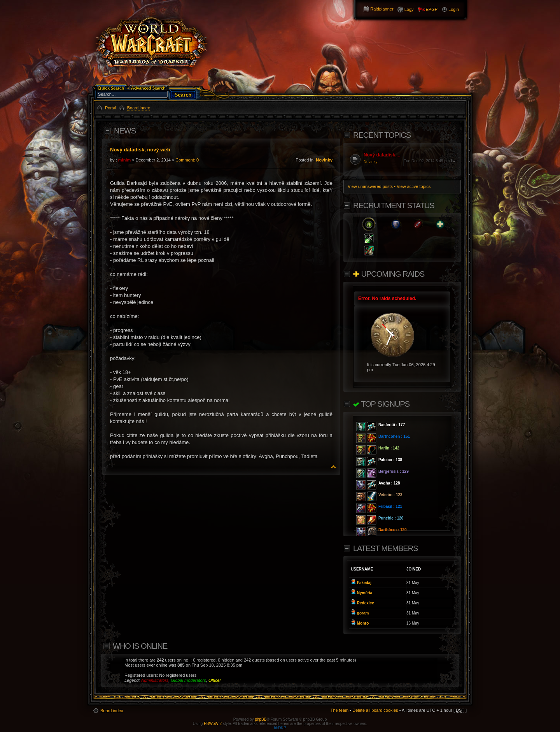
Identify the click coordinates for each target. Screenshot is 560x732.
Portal (111, 108)
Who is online (140, 646)
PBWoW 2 (213, 724)
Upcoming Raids (389, 274)
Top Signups (381, 404)
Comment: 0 (187, 160)
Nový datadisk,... (382, 155)
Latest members (385, 548)
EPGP (432, 9)
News (125, 131)
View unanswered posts (370, 186)
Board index (112, 711)
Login (454, 9)
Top (333, 467)
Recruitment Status (394, 205)
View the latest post (453, 161)
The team (339, 710)
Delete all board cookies (375, 710)
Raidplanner (382, 9)
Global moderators (188, 680)
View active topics (414, 186)
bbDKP (280, 728)
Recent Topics (382, 135)
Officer (215, 680)
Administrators (155, 680)
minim (124, 160)
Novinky (324, 160)
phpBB (261, 719)
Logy (409, 9)
